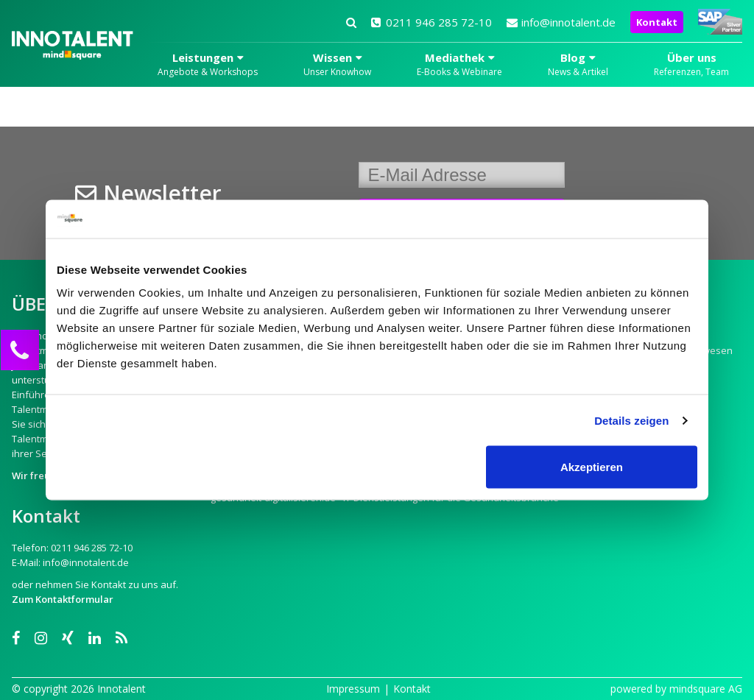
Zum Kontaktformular (63, 599)
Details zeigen (631, 420)
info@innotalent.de (561, 22)
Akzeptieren (592, 467)
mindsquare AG (706, 689)
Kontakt (657, 22)
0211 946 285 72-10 (431, 22)
